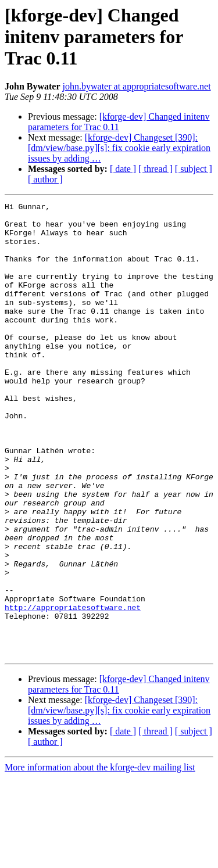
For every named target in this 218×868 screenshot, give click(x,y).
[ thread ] (156, 169)
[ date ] (123, 169)
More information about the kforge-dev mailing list (100, 858)
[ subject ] (194, 169)
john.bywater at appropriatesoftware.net (137, 86)
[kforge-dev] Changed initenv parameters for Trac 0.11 (119, 122)
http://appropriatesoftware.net (73, 689)
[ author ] (45, 179)
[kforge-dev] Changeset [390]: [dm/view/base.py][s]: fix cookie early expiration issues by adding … (119, 148)
